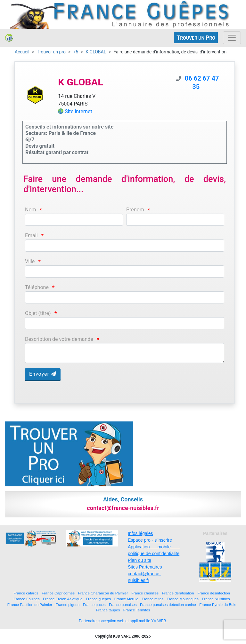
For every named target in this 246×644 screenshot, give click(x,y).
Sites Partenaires (145, 567)
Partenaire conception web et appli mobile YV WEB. (123, 621)
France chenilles (145, 593)
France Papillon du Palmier (30, 605)
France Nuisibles (216, 599)
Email (31, 236)
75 (76, 52)
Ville (30, 261)
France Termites (137, 610)
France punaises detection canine (168, 605)
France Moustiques (183, 599)
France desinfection (214, 593)
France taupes (108, 610)
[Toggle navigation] (232, 38)
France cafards (26, 593)
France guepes (98, 599)
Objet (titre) (38, 313)
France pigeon (68, 605)
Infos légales (140, 533)
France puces (94, 605)
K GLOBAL (96, 52)
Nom (31, 210)
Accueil (22, 52)
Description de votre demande (59, 339)
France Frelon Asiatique (63, 599)
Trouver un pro (51, 52)
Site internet (78, 111)
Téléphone (37, 287)
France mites (153, 599)
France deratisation (178, 593)
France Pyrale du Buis (218, 605)
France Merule (126, 599)
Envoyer (43, 374)
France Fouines (26, 599)
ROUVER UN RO (196, 38)
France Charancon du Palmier (103, 593)
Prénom (135, 210)
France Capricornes (58, 593)
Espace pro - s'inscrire (150, 540)
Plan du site (139, 560)
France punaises (123, 605)
